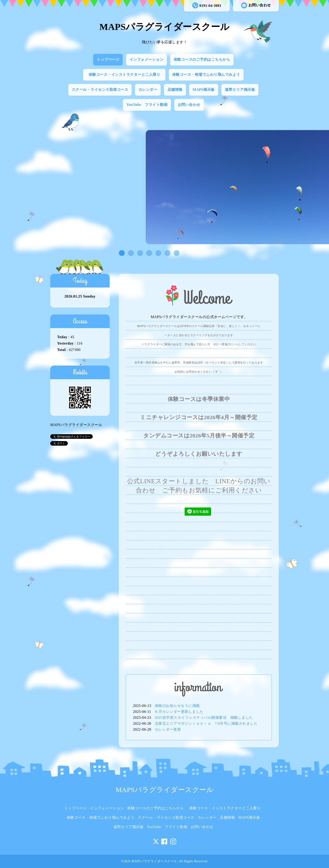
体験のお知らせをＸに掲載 (177, 706)
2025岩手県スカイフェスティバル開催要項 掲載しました (204, 718)
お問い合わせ (256, 5)
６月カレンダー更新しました (179, 712)
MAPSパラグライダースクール (164, 27)
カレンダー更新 (168, 729)
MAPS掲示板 (204, 90)
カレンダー (148, 90)
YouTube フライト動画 (147, 105)
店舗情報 (175, 90)
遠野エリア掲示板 (240, 90)
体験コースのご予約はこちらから (202, 59)
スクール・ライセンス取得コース (100, 90)
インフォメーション (147, 59)
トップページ (108, 59)
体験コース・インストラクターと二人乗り (126, 75)
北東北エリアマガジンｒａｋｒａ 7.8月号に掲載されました (206, 723)
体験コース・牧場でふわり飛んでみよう (206, 75)
